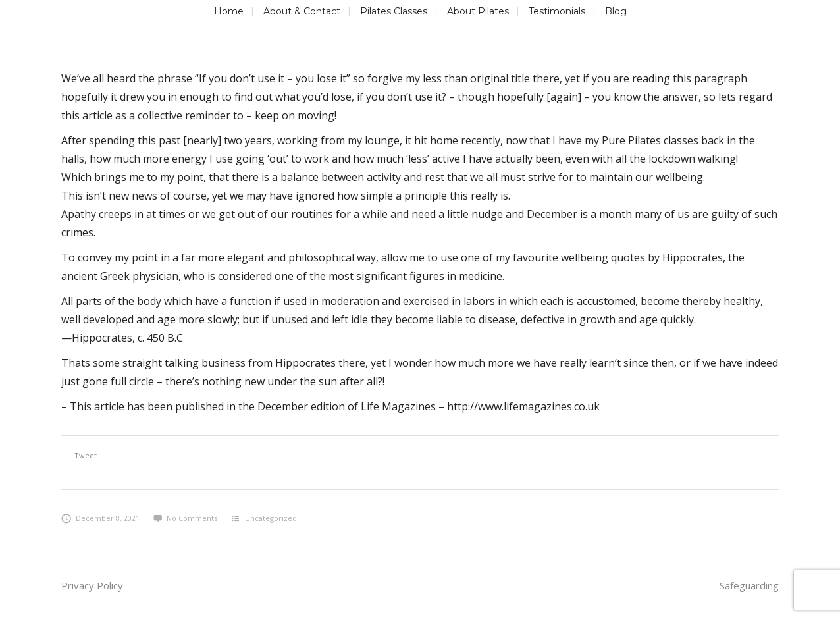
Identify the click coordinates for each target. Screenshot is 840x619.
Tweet (86, 455)
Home (229, 11)
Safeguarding (749, 585)
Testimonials (557, 11)
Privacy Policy (92, 585)
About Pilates (478, 11)
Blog (616, 11)
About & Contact (302, 11)
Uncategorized (271, 518)
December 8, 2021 (100, 518)
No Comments (185, 518)
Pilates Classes (394, 11)
